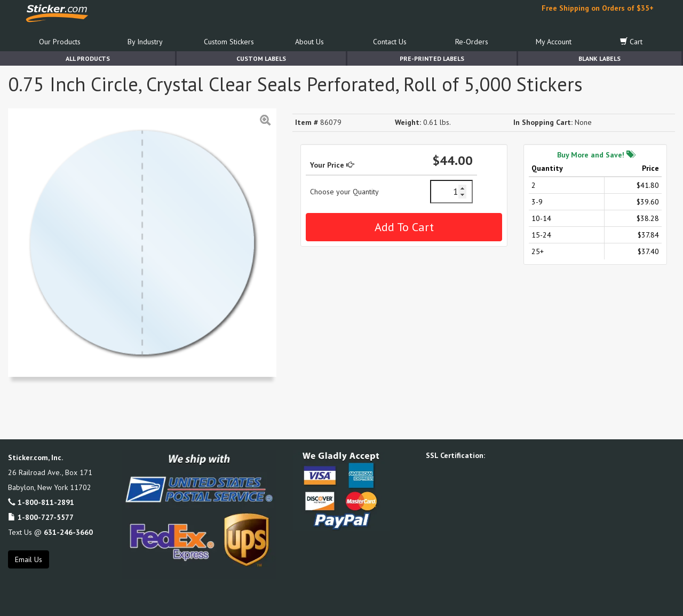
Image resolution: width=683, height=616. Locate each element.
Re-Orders (472, 42)
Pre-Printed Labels (432, 58)
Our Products (60, 42)
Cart (631, 42)
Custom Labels (261, 58)
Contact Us (390, 42)
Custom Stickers (229, 42)
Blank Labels (599, 58)
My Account (554, 42)
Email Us (29, 559)
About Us (309, 42)
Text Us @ (50, 532)
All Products (88, 58)
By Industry (145, 42)
